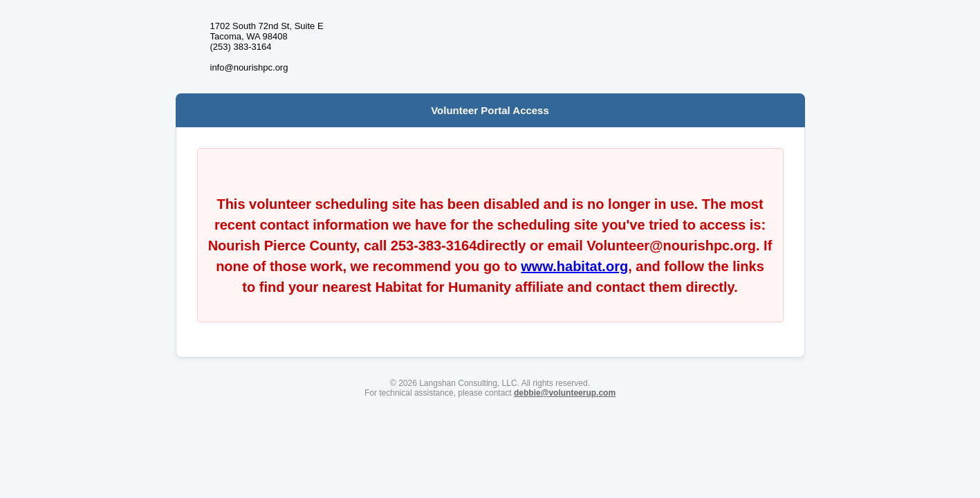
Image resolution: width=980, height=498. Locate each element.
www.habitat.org (574, 266)
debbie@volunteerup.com (565, 393)
